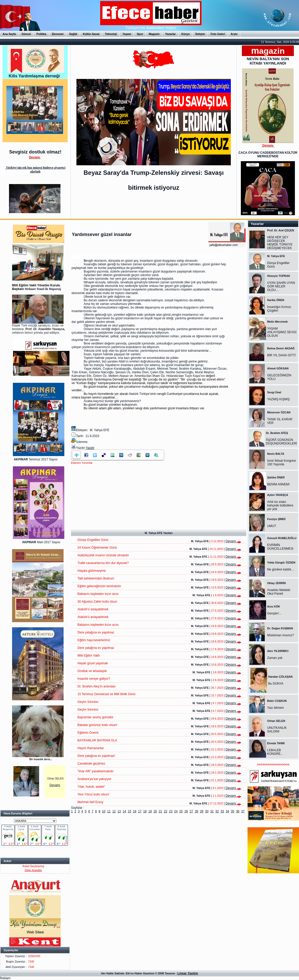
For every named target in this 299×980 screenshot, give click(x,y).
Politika (41, 34)
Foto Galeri (218, 34)
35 (232, 811)
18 (145, 811)
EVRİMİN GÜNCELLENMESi (280, 547)
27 (191, 811)
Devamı (55, 785)
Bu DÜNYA (276, 684)
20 (155, 811)
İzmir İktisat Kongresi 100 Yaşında (281, 462)
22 (166, 811)
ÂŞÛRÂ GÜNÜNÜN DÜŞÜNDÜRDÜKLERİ (281, 442)
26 (186, 811)
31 (212, 811)
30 (207, 811)
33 (222, 811)
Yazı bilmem (275, 708)
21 (160, 811)
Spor (140, 34)
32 (217, 811)
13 (119, 811)
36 (238, 811)
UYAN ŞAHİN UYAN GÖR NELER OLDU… (281, 286)
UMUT (272, 526)
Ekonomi (58, 34)
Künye (186, 34)
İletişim (200, 34)
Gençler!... (274, 613)
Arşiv (234, 34)
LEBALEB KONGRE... (275, 752)
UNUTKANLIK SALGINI (277, 730)
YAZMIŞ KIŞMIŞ (278, 399)
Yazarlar (170, 34)
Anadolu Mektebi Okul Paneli (279, 592)
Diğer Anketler (33, 870)
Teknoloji (111, 34)
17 (140, 811)
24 (176, 811)
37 (243, 811)
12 (114, 811)
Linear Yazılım (188, 973)
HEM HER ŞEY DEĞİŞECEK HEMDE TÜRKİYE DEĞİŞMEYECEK (280, 243)
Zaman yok (275, 658)
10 (104, 811)
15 (129, 811)
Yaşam (127, 34)
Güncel (26, 34)
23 (171, 811)
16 (135, 811)
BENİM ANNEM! (278, 484)
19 (150, 811)
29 (202, 811)
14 (124, 811)
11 (109, 811)
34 (227, 811)
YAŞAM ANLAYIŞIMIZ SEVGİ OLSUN (282, 332)
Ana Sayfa (9, 34)
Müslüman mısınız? (280, 635)
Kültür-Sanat (91, 34)
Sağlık (73, 34)
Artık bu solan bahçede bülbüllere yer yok (280, 505)
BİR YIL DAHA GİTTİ (281, 355)
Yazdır (90, 448)
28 (196, 811)
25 (181, 811)
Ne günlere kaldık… (281, 569)
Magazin (154, 34)
